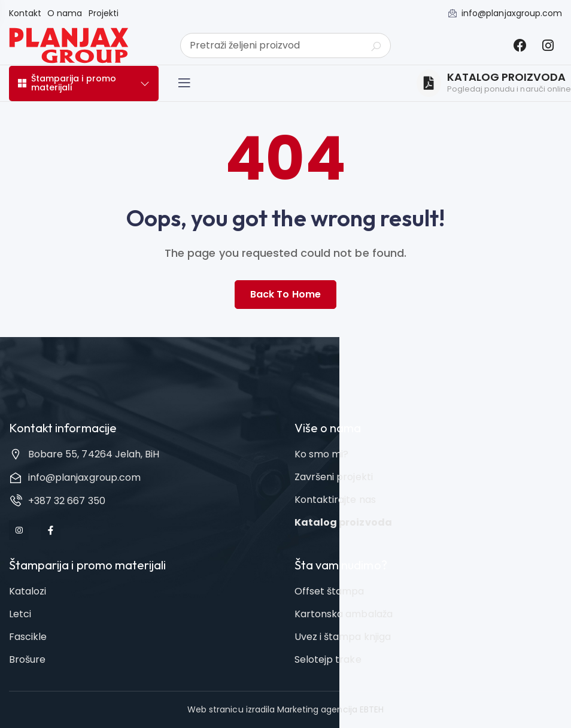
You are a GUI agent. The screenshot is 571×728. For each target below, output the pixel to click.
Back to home (285, 294)
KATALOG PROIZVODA (507, 77)
